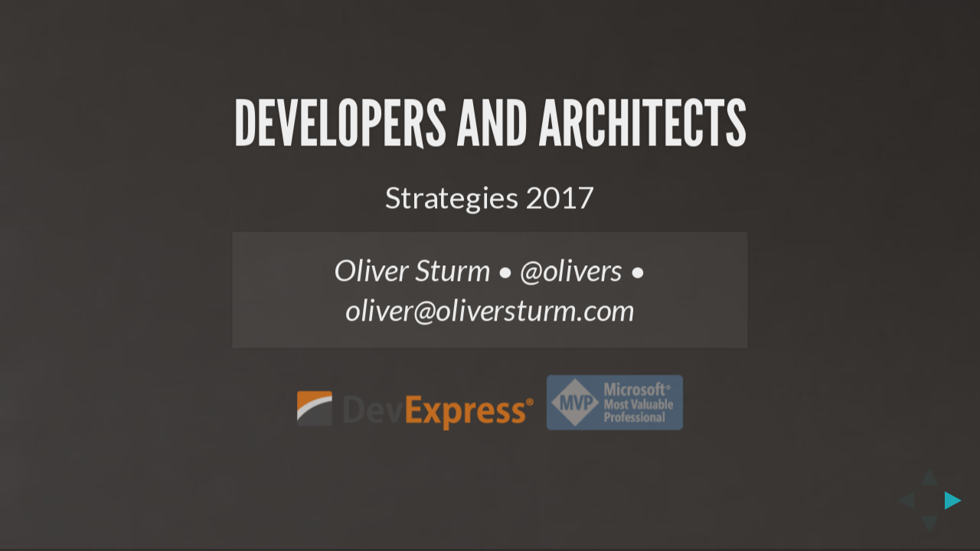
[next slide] (958, 500)
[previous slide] (901, 500)
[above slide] (929, 472)
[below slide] (929, 529)
